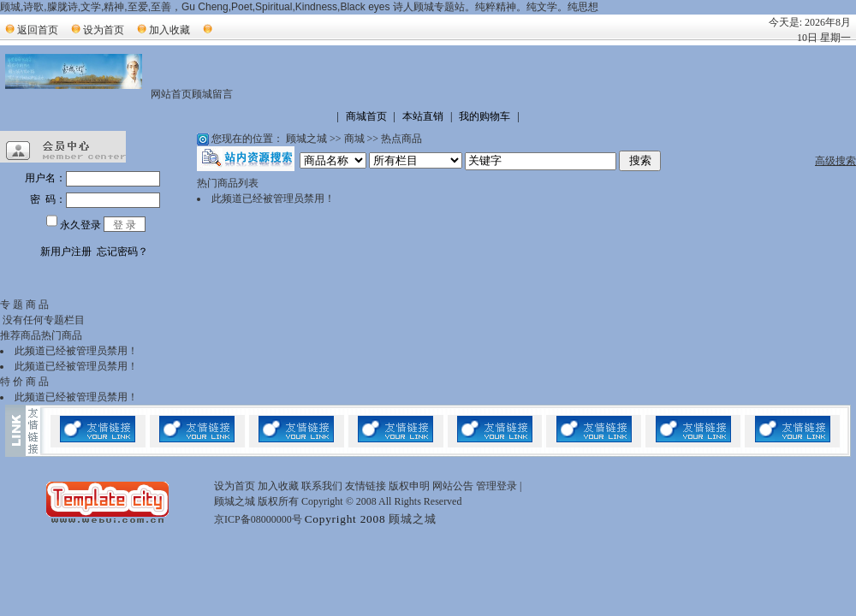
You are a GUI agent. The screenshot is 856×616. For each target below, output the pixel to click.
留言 (223, 94)
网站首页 (171, 94)
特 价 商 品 (24, 382)
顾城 (202, 94)
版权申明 (409, 486)
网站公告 (453, 486)
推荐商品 (21, 335)
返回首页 (38, 30)
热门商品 (62, 335)
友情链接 (366, 486)
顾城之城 (306, 139)
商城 (354, 139)
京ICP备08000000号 (258, 519)
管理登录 (496, 486)
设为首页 (104, 30)
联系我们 (322, 486)
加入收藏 (169, 30)
